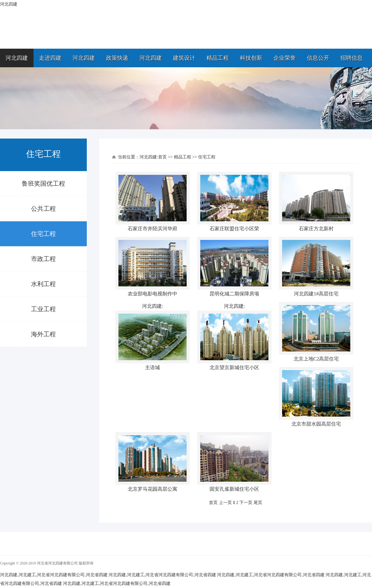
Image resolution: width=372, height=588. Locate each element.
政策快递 (117, 58)
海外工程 (43, 334)
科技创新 (251, 58)
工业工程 (43, 309)
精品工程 (218, 58)
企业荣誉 (285, 58)
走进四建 (50, 58)
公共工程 (43, 209)
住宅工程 (43, 234)
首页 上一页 (220, 503)
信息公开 (318, 58)
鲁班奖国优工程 (43, 183)
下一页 (246, 503)
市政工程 (43, 259)
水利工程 (43, 284)
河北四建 (17, 58)
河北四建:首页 (153, 157)
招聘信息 (352, 58)
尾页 (258, 503)
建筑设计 (184, 58)
